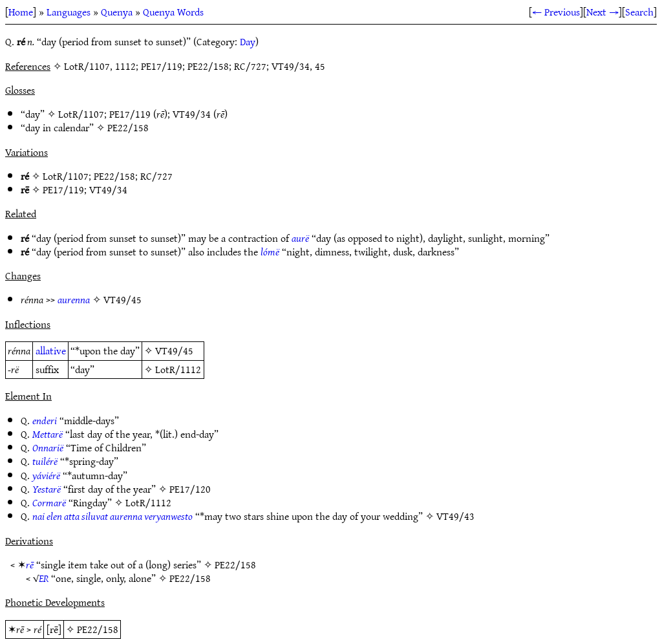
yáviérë (46, 475)
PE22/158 (128, 127)
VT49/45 (123, 299)
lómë (270, 252)
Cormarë (49, 502)
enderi (45, 420)
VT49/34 (192, 114)
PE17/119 (130, 114)
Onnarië (48, 447)
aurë (300, 238)
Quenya (117, 12)
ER (44, 578)
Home (21, 12)
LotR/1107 (81, 114)
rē (30, 564)
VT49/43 (455, 516)
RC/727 (156, 176)
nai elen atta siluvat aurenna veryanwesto (112, 516)
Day (248, 41)
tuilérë (45, 461)
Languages (69, 12)
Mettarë (48, 434)
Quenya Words (173, 12)
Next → (603, 12)
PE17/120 (190, 489)
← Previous (556, 12)
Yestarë (47, 489)
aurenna (74, 299)
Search (639, 12)
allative (51, 350)
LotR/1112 (178, 369)
